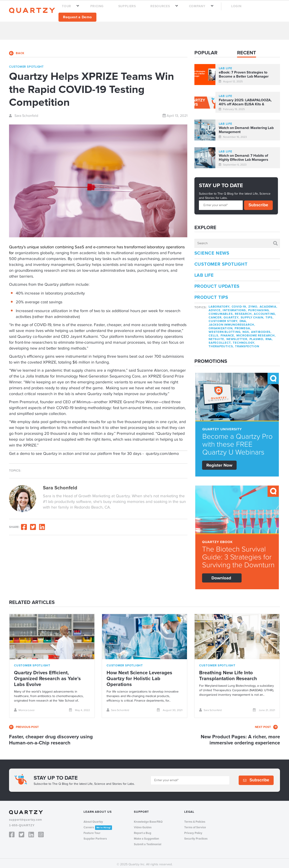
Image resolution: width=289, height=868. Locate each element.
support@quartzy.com (26, 817)
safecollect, (220, 340)
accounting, (265, 311)
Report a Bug (143, 830)
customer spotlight (26, 64)
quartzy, (231, 315)
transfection (247, 344)
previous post (24, 724)
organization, (221, 326)
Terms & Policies (195, 819)
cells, (214, 333)
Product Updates (217, 284)
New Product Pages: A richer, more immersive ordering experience (240, 737)
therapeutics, (221, 344)
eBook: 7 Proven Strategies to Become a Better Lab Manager (244, 72)
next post (266, 724)
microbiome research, (256, 333)
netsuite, (217, 337)
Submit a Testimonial (148, 842)
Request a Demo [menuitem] (258, 9)
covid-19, (239, 304)
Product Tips (211, 295)
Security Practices (196, 836)
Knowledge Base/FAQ (148, 819)
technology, (244, 340)
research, (244, 311)
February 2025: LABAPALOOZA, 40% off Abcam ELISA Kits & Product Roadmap (245, 100)
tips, (269, 315)
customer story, (223, 319)
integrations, (235, 308)
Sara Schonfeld (24, 113)
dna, (243, 319)
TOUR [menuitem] (95, 9)
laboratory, (219, 304)
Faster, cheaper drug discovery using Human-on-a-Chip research (51, 737)
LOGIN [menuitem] (226, 9)
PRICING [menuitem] (118, 9)
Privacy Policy (193, 830)
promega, (243, 326)
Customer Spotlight (221, 262)
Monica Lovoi (24, 707)
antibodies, (261, 329)
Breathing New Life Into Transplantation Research (228, 673)
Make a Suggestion (147, 836)
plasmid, (257, 337)
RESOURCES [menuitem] (166, 9)
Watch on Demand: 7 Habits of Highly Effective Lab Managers (244, 155)
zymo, (253, 304)
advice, (215, 308)
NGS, (246, 329)
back (17, 51)
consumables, (221, 311)
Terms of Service (195, 825)
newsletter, (237, 337)
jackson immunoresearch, (232, 322)
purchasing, (259, 308)
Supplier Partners (95, 836)
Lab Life (204, 273)
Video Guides (143, 825)
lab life (226, 66)
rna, (269, 337)
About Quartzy (93, 819)
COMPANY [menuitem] (195, 9)
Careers (98, 825)
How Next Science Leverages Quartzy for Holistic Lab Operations (139, 676)
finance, (228, 333)
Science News (212, 251)
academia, (268, 304)
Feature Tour (92, 830)
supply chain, (252, 315)
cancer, (215, 315)
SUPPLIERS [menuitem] (140, 9)
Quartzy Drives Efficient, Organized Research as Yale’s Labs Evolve (47, 676)
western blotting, (225, 329)
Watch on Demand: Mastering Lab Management (246, 127)
